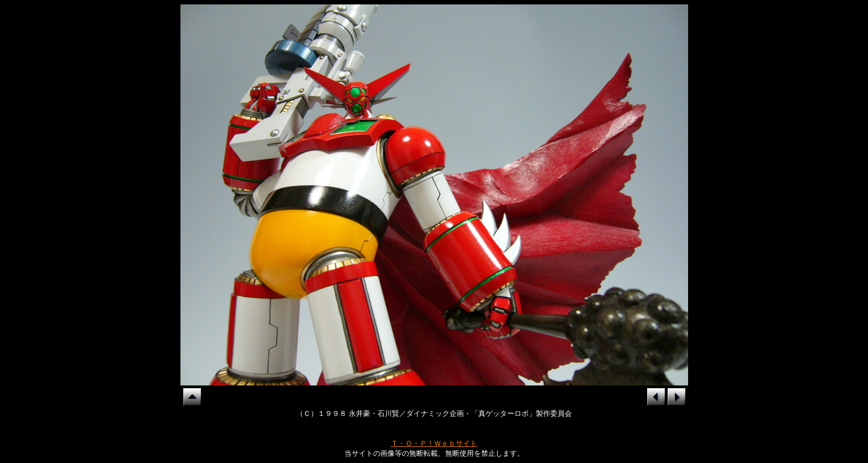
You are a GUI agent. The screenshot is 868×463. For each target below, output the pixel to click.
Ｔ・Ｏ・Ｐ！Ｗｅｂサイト (434, 443)
